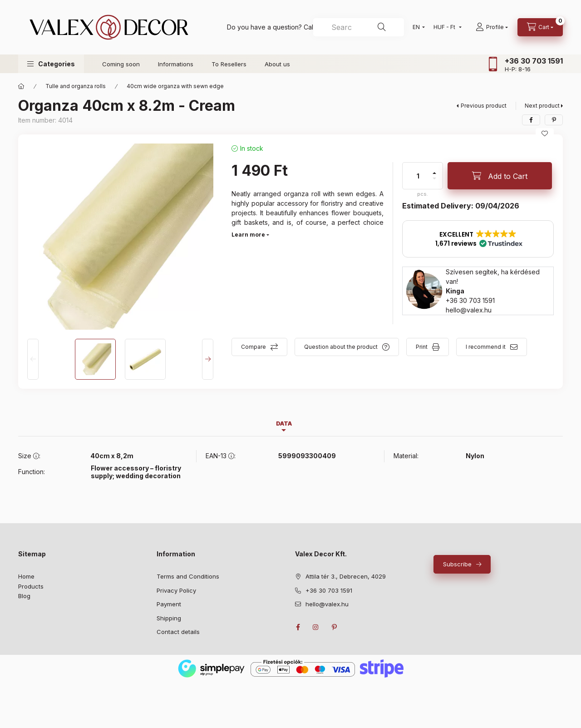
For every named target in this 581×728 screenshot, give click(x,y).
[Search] (382, 27)
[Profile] (492, 27)
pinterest (334, 627)
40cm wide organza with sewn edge (175, 86)
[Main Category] (21, 86)
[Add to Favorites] (545, 134)
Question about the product (341, 347)
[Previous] (33, 359)
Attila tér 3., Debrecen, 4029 (346, 576)
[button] (51, 64)
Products (31, 586)
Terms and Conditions (188, 576)
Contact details (178, 632)
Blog (24, 596)
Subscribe (457, 564)
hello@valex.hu (469, 310)
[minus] (434, 178)
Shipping (169, 618)
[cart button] (540, 27)
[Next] (208, 359)
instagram (316, 627)
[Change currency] (446, 27)
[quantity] (418, 176)
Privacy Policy (176, 590)
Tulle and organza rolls (76, 86)
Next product (542, 106)
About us (277, 64)
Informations (176, 64)
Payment (169, 604)
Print (422, 347)
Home (26, 576)
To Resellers (229, 64)
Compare (254, 347)
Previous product (484, 106)
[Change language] (417, 27)
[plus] (434, 173)
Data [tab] (284, 423)
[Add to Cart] (500, 176)
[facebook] (531, 120)
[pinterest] (554, 120)
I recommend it (486, 347)
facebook (298, 627)
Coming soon (121, 64)
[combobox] (359, 27)
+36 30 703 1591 (534, 61)
